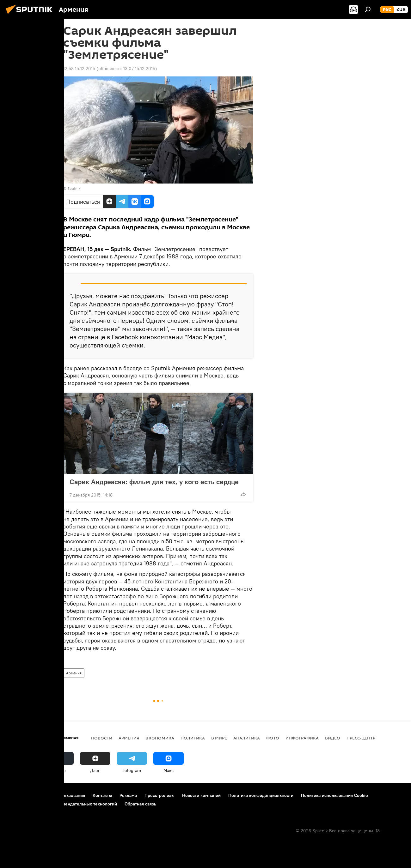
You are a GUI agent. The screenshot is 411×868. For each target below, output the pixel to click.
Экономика (160, 738)
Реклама (128, 795)
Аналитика (247, 738)
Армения (74, 673)
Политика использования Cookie (334, 795)
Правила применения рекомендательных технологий (62, 804)
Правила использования (60, 795)
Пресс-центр (361, 738)
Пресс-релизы (159, 795)
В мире (219, 738)
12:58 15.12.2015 (79, 69)
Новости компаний (201, 795)
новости (102, 738)
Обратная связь (140, 804)
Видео (333, 738)
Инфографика (302, 738)
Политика (193, 738)
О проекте (17, 795)
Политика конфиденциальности (261, 795)
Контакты (102, 795)
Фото (273, 738)
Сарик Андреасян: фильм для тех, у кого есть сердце (154, 482)
